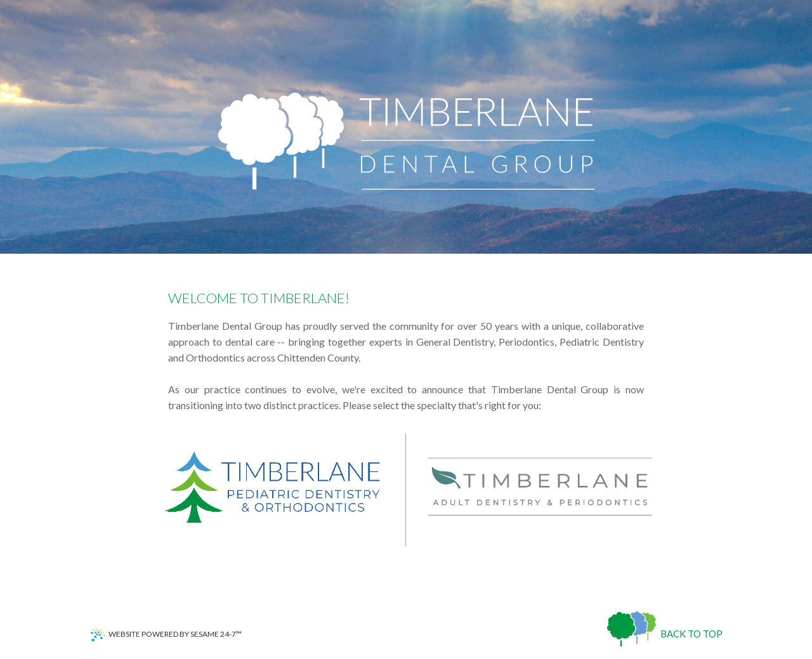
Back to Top (691, 634)
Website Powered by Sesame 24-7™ (166, 636)
